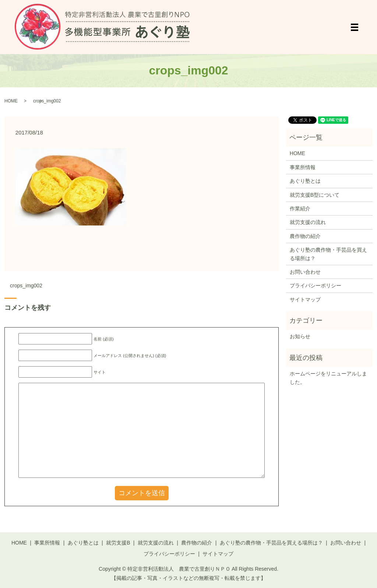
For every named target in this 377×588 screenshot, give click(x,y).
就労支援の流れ (308, 222)
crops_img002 (26, 286)
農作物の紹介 (305, 236)
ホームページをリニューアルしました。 (328, 378)
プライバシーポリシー (316, 286)
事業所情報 (303, 167)
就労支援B (118, 543)
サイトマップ (305, 300)
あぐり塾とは (305, 181)
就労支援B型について (315, 195)
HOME (11, 101)
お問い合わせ (305, 272)
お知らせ (300, 336)
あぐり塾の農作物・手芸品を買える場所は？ (328, 254)
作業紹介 (300, 209)
